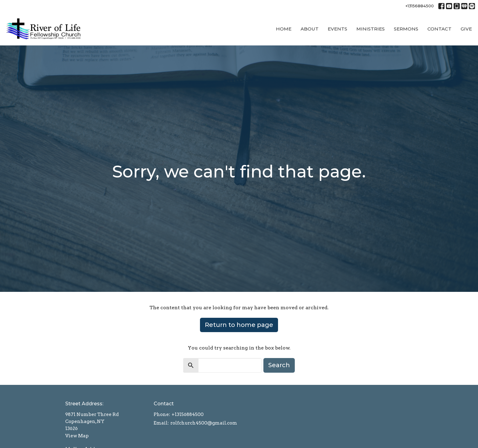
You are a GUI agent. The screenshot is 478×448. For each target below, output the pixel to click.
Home (284, 29)
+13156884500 (420, 6)
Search (279, 365)
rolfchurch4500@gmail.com (204, 423)
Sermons (406, 29)
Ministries (371, 29)
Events (337, 29)
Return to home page (239, 325)
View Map (77, 436)
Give (466, 29)
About (310, 29)
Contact (439, 29)
